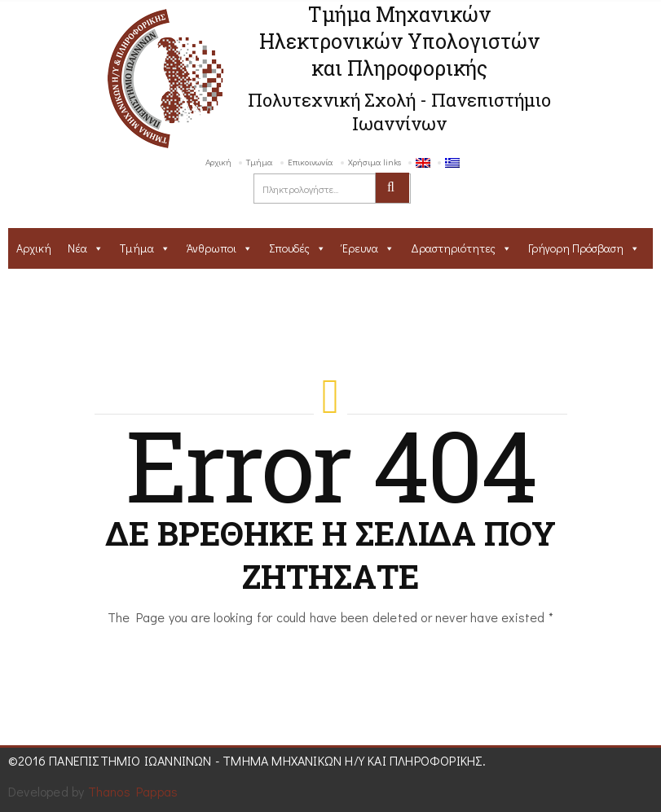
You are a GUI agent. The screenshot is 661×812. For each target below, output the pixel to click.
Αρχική (218, 162)
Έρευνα (360, 248)
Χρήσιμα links (375, 162)
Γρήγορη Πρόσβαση (576, 248)
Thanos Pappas (133, 791)
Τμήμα (260, 162)
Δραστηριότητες (453, 248)
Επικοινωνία (311, 162)
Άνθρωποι (212, 248)
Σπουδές (289, 248)
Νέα (77, 248)
